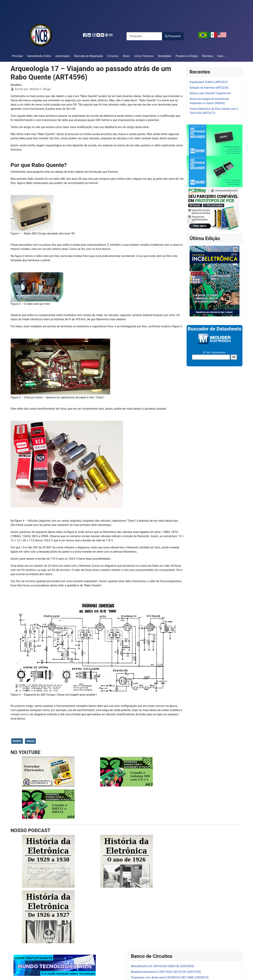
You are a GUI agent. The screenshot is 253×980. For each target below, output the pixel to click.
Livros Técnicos (144, 56)
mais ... (222, 56)
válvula (30, 741)
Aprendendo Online (39, 56)
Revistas (207, 56)
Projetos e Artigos (187, 56)
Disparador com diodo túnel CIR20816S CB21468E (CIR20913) (170, 977)
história (17, 741)
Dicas (126, 56)
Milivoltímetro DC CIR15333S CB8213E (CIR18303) (163, 966)
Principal (17, 56)
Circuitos (113, 56)
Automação (63, 56)
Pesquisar (173, 36)
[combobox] (144, 36)
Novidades (165, 56)
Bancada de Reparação (89, 56)
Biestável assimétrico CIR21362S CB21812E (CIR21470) (166, 972)
